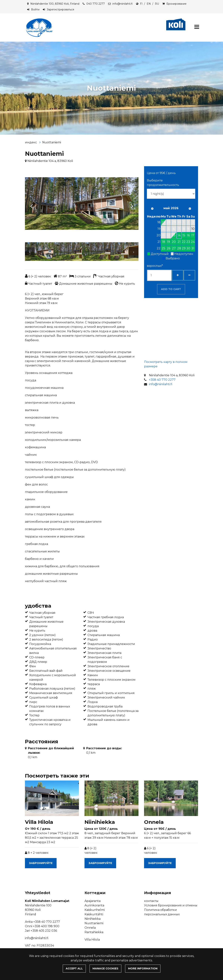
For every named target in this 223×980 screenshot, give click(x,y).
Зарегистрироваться (60, 9)
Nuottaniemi (52, 142)
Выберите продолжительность (163, 183)
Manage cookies (105, 968)
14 (179, 235)
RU (157, 4)
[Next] (132, 204)
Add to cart (171, 289)
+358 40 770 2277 (162, 380)
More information (143, 968)
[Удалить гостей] (189, 275)
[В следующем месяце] (190, 209)
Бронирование (176, 4)
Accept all (74, 968)
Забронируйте (41, 863)
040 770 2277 (96, 4)
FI (141, 4)
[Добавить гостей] (178, 275)
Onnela (90, 928)
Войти (35, 9)
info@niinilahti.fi (123, 4)
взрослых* (155, 266)
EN (149, 4)
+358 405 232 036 (44, 931)
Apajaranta (93, 901)
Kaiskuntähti (94, 914)
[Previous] (31, 204)
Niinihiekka (93, 919)
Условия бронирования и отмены (171, 905)
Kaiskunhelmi (95, 910)
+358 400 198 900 (46, 926)
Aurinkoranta (94, 905)
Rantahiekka (94, 932)
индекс (31, 142)
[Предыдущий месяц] (152, 209)
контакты (151, 901)
